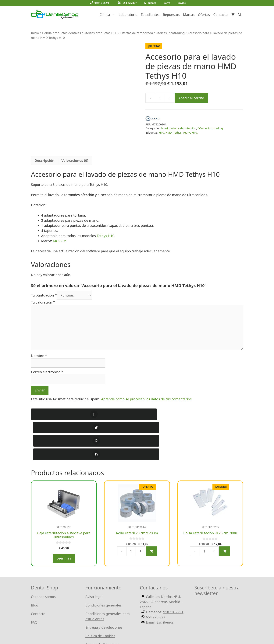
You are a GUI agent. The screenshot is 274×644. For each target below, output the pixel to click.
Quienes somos (43, 542)
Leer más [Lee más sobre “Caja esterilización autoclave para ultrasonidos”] (64, 503)
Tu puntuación (44, 280)
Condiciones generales (103, 550)
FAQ (34, 567)
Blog (35, 550)
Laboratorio (128, 15)
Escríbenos (165, 567)
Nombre (39, 341)
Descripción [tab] (45, 146)
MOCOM (60, 226)
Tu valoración (43, 287)
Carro (167, 3)
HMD (169, 133)
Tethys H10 (106, 221)
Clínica (108, 15)
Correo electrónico (47, 357)
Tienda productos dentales (61, 33)
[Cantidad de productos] (160, 98)
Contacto (220, 15)
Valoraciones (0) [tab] (75, 146)
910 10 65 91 (100, 3)
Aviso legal (94, 542)
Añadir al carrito (191, 98)
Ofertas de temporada (137, 33)
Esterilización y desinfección (179, 128)
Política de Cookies (100, 581)
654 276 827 (127, 3)
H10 (161, 133)
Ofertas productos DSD (101, 33)
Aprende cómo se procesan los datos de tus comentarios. (147, 384)
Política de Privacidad (102, 590)
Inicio (35, 33)
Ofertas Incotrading (170, 33)
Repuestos (171, 15)
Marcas (189, 15)
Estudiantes (150, 15)
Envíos (182, 3)
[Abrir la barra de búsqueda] (240, 15)
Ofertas (204, 15)
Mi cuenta (150, 3)
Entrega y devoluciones (104, 573)
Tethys (177, 133)
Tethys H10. (190, 133)
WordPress (121, 629)
